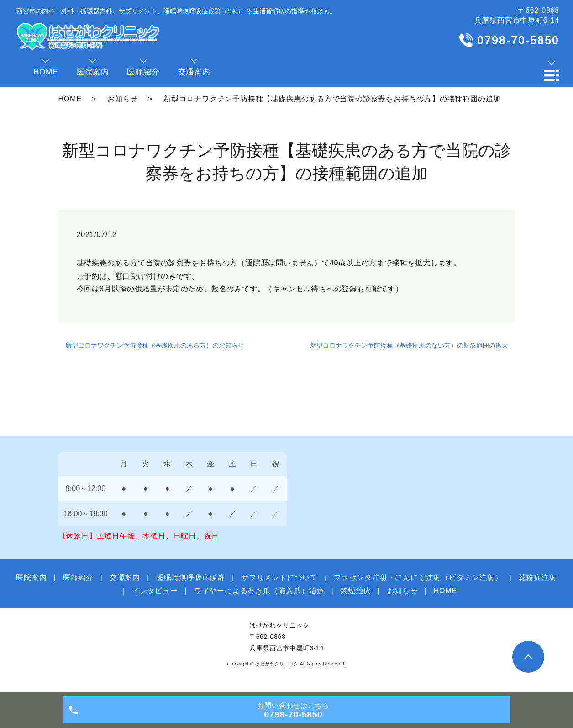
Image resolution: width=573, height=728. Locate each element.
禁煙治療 (355, 591)
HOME (70, 99)
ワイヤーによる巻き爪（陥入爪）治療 (259, 591)
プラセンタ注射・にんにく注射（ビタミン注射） (418, 578)
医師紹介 (78, 578)
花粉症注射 (538, 578)
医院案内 (31, 578)
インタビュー (155, 591)
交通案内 (125, 578)
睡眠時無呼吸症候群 (191, 578)
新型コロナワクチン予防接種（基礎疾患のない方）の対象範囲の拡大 (409, 345)
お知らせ (123, 99)
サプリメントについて (279, 578)
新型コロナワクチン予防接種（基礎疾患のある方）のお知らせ (155, 345)
